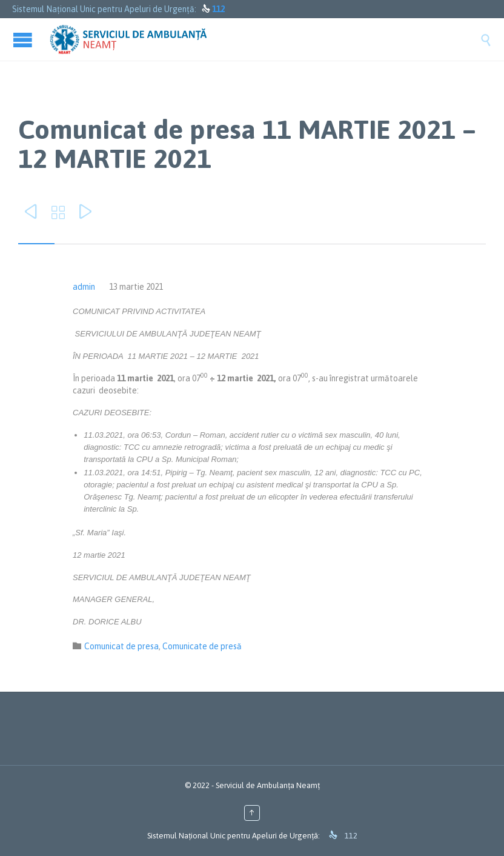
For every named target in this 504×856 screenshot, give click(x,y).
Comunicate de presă (202, 646)
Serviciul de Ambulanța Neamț (268, 785)
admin (84, 287)
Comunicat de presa (121, 646)
